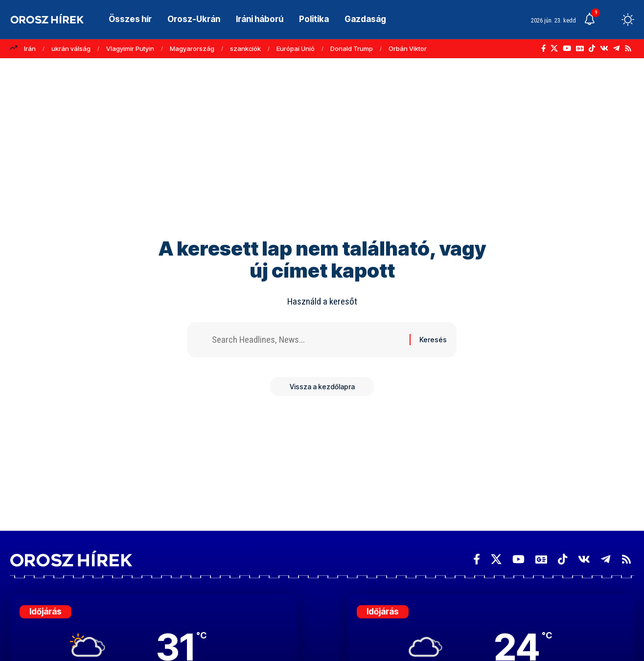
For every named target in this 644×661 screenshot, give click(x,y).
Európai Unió (296, 48)
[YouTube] (567, 48)
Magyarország (192, 48)
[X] (554, 48)
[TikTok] (592, 48)
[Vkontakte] (604, 48)
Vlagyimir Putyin (130, 48)
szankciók (245, 48)
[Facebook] (543, 48)
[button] (610, 20)
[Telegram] (616, 48)
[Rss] (628, 48)
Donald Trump (352, 48)
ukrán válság (71, 48)
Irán (30, 48)
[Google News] (580, 48)
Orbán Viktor (408, 48)
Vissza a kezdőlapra (322, 387)
